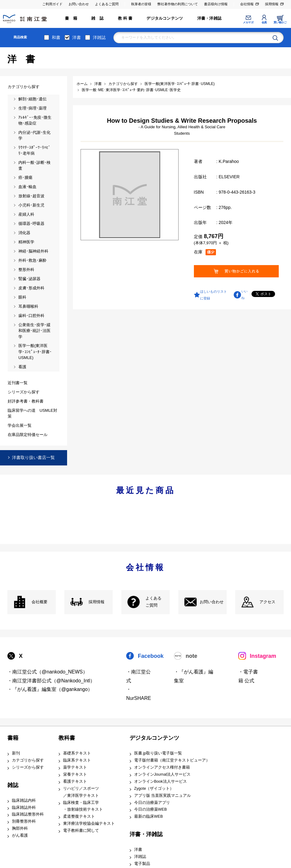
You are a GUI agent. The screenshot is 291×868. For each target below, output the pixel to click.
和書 (56, 37)
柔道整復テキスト (79, 816)
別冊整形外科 (24, 821)
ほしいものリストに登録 (214, 295)
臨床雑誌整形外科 (28, 814)
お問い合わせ (79, 4)
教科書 (67, 738)
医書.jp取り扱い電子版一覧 (158, 753)
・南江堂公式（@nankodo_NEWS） (48, 672)
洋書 (77, 37)
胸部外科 (20, 828)
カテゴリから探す (28, 760)
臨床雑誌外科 (24, 808)
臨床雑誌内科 (24, 800)
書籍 (13, 738)
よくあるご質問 (107, 4)
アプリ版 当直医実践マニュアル (163, 796)
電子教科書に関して (81, 831)
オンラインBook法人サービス (161, 781)
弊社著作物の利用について (178, 4)
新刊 (16, 753)
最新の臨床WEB (149, 816)
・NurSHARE (139, 694)
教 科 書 (125, 18)
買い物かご (280, 22)
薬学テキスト (75, 767)
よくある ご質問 (153, 602)
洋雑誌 (99, 37)
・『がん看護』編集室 (194, 676)
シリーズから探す (28, 767)
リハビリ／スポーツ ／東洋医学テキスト (81, 792)
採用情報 (272, 4)
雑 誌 (97, 18)
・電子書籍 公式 (248, 676)
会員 (264, 22)
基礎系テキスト (77, 753)
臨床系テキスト (77, 760)
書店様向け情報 (216, 4)
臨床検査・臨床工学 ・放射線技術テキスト (83, 806)
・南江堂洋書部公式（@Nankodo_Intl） (51, 681)
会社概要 (40, 602)
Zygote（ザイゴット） (154, 789)
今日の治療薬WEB (151, 809)
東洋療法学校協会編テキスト (89, 824)
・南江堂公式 (138, 676)
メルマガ (248, 22)
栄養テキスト (75, 774)
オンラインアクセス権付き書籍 (162, 767)
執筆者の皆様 (141, 4)
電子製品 (142, 864)
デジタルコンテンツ (165, 18)
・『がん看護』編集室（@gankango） (50, 689)
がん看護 (20, 835)
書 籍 (71, 18)
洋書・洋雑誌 (209, 18)
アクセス (267, 602)
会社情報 (247, 4)
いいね (244, 295)
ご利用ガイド (52, 4)
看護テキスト (75, 781)
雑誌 (13, 785)
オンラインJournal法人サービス (163, 774)
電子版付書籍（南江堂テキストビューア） (172, 760)
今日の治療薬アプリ (152, 803)
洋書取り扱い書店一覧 (33, 457)
